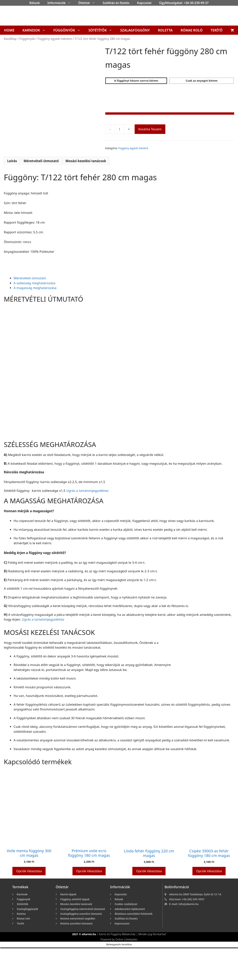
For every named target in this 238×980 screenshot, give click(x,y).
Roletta (165, 30)
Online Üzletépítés (126, 972)
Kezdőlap (10, 39)
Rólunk (35, 3)
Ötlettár (88, 3)
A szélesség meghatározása (34, 316)
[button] (70, 3)
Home (9, 30)
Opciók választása (29, 904)
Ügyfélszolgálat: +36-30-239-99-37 (184, 3)
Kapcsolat (144, 3)
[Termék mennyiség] (120, 129)
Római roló (192, 30)
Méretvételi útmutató (30, 311)
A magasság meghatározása (35, 320)
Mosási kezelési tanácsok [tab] (86, 194)
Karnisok (36, 30)
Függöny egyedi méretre (55, 39)
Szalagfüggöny (135, 30)
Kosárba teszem (150, 129)
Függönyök (69, 30)
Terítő (217, 30)
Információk (61, 3)
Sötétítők (102, 30)
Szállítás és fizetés (116, 3)
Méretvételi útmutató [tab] (41, 194)
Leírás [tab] (12, 194)
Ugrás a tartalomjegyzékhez (87, 523)
